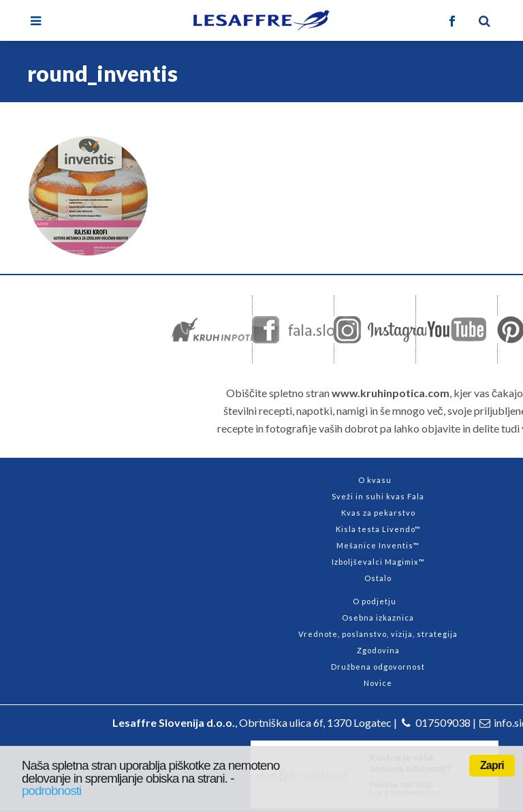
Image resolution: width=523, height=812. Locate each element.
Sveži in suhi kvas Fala (378, 496)
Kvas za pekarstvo (378, 513)
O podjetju (375, 601)
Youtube (456, 330)
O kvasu (375, 480)
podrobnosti (51, 791)
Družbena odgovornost (378, 667)
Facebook (310, 330)
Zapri (492, 765)
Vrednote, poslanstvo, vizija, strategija (378, 634)
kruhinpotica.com (226, 330)
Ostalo (378, 578)
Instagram (386, 330)
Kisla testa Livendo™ (378, 529)
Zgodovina (378, 650)
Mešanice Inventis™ (378, 545)
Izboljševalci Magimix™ (378, 562)
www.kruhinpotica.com (391, 393)
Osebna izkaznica (378, 618)
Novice (378, 683)
